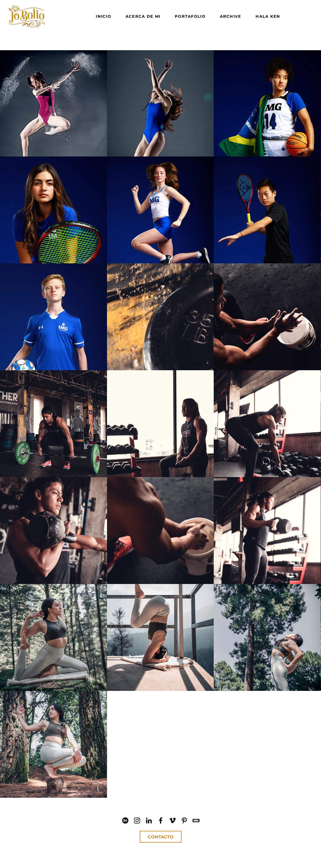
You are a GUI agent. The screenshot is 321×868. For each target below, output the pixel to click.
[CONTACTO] (161, 837)
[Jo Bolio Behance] (125, 820)
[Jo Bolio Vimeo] (172, 820)
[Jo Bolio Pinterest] (184, 820)
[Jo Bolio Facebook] (161, 820)
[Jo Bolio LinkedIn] (149, 820)
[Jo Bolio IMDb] (196, 820)
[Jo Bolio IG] (137, 820)
